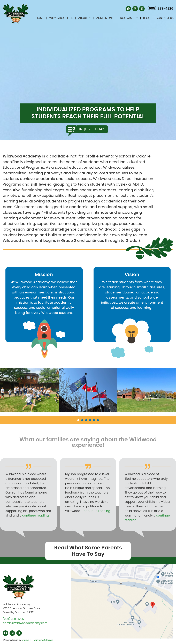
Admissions (105, 18)
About (85, 18)
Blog (147, 18)
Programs (128, 18)
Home (40, 18)
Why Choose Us (61, 18)
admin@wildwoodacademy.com (25, 623)
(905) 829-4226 (13, 619)
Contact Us (165, 18)
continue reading (35, 516)
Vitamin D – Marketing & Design (37, 640)
